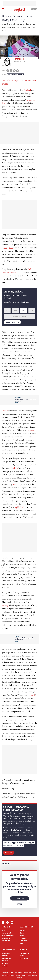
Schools (5, 411)
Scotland (27, 90)
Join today (20, 898)
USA (21, 943)
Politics (18, 74)
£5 (7, 310)
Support (9, 853)
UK (23, 74)
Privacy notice (6, 938)
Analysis (14, 468)
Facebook (3, 922)
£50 (32, 310)
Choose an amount (19, 317)
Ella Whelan (5, 961)
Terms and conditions (8, 936)
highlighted (19, 507)
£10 (15, 310)
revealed (31, 430)
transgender (8, 248)
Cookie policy (6, 941)
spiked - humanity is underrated (20, 10)
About (3, 930)
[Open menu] (3, 9)
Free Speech (24, 941)
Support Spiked (6, 933)
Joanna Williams (6, 958)
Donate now (10, 322)
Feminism (10, 74)
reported (31, 695)
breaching (17, 484)
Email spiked (24, 958)
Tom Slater (5, 956)
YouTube (12, 922)
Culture (22, 933)
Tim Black (5, 966)
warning (5, 605)
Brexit (22, 936)
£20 (24, 310)
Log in (34, 9)
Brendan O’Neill (6, 953)
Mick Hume (5, 963)
